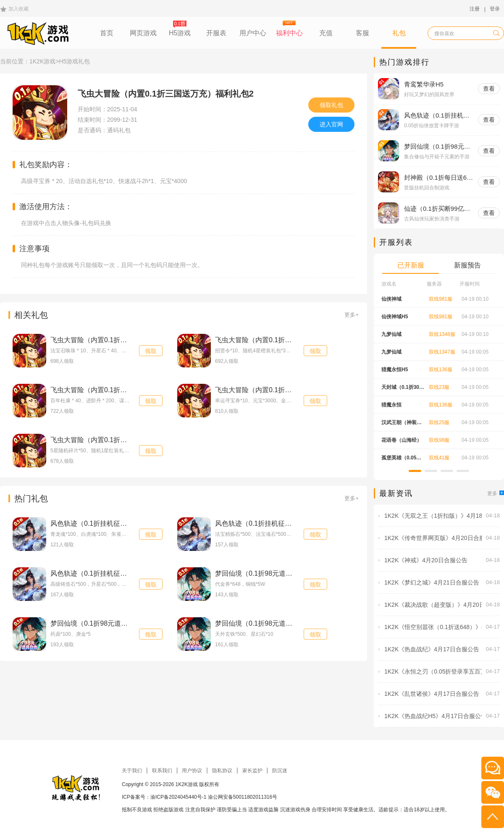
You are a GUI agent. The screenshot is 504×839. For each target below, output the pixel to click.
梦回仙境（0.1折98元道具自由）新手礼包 (277, 623)
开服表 (216, 33)
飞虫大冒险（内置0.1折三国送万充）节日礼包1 (285, 340)
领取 (151, 351)
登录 (495, 9)
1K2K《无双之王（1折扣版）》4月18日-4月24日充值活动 (433, 516)
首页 (107, 33)
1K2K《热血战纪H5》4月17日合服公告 (433, 716)
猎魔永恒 (391, 405)
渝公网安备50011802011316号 (243, 797)
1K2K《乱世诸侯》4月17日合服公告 (432, 694)
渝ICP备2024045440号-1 (178, 797)
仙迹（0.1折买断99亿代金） (437, 209)
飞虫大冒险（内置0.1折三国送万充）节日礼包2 (121, 340)
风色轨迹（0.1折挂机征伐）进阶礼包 (105, 523)
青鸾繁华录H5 (424, 84)
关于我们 (132, 771)
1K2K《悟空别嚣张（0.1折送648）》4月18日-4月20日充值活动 (433, 627)
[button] (415, 471)
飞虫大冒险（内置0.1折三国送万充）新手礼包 (119, 440)
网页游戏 (143, 33)
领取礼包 (331, 105)
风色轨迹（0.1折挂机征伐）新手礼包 (105, 573)
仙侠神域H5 (395, 317)
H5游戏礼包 (74, 61)
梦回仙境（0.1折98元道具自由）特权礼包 (113, 623)
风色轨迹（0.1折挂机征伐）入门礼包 (270, 523)
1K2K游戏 (42, 61)
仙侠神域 (391, 299)
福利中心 (289, 33)
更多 (496, 493)
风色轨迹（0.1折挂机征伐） (437, 116)
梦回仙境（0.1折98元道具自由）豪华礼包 (277, 573)
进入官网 (331, 124)
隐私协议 (222, 771)
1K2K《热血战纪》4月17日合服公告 (432, 649)
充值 (326, 33)
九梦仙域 (391, 334)
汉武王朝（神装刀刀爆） (402, 425)
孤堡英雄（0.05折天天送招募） (401, 460)
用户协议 (192, 771)
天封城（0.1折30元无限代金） (403, 390)
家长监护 (252, 771)
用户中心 (253, 33)
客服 (362, 33)
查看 (489, 89)
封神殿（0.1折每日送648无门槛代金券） (439, 178)
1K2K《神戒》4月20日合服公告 (426, 560)
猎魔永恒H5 (395, 370)
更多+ (352, 315)
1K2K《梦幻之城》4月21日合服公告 (432, 582)
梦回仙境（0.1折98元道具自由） (437, 147)
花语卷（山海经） (402, 440)
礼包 (399, 33)
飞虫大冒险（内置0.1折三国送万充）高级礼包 (283, 390)
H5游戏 (180, 33)
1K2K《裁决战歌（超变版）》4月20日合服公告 (433, 605)
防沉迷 (280, 771)
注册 (475, 9)
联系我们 (162, 771)
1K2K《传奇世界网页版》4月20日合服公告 (433, 538)
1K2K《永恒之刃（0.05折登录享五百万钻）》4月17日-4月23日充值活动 (433, 671)
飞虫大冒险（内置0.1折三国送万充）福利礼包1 (121, 390)
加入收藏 (18, 9)
